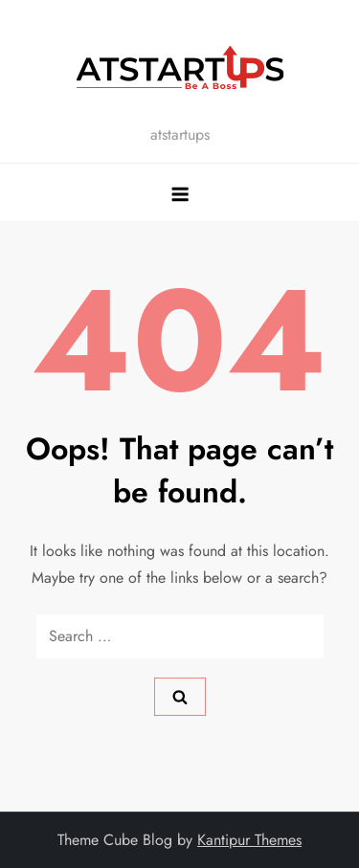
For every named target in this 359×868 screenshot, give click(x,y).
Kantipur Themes (249, 840)
